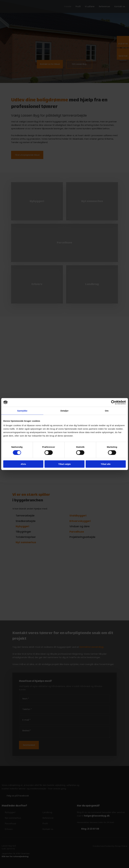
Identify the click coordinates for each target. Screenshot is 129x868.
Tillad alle (106, 464)
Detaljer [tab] (65, 411)
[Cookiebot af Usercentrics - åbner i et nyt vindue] (113, 402)
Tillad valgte (64, 464)
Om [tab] (107, 411)
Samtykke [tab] (22, 411)
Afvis (23, 464)
